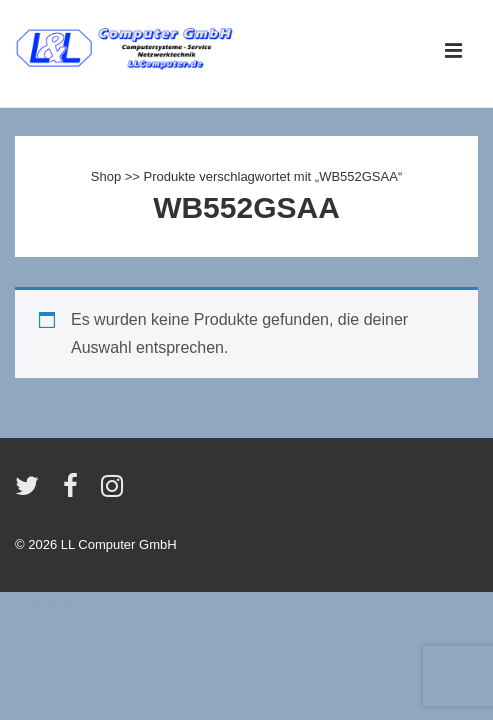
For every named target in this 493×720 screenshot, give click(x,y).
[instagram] (114, 492)
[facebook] (75, 492)
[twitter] (31, 492)
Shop (106, 176)
